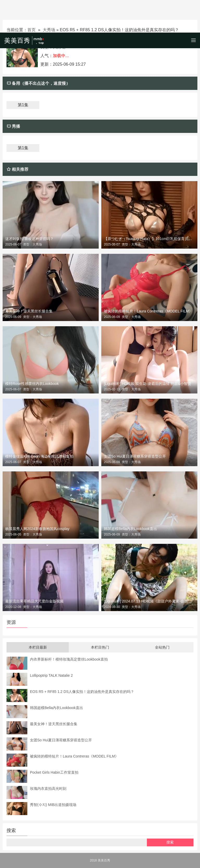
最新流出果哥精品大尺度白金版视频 (34, 601)
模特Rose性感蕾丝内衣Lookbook (32, 384)
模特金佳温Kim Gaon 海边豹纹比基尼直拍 (39, 456)
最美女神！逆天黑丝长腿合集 (29, 311)
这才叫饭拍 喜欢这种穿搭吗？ (29, 239)
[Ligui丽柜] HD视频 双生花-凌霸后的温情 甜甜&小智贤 (148, 384)
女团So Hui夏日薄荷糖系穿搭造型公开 (135, 456)
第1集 (23, 105)
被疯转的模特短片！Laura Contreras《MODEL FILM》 (148, 311)
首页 (32, 30)
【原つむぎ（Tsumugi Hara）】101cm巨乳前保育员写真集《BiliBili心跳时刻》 (149, 239)
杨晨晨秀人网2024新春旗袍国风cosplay (37, 529)
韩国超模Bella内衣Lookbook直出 (130, 529)
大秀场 (49, 30)
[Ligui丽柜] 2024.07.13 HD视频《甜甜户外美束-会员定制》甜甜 (149, 601)
